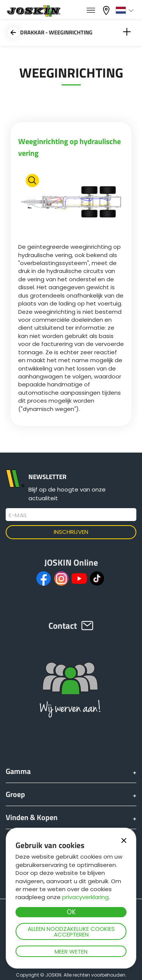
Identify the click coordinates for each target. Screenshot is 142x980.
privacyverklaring (85, 897)
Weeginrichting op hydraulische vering (69, 147)
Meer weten (71, 951)
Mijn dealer (107, 10)
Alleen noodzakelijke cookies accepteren (71, 932)
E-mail (18, 515)
